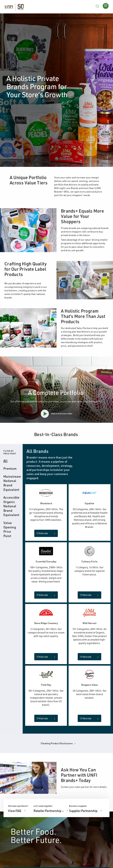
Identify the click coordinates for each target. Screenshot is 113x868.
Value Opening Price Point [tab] (10, 529)
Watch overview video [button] (57, 414)
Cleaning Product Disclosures (58, 743)
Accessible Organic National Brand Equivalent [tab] (12, 506)
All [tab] (5, 461)
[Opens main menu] (106, 6)
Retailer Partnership (51, 811)
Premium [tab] (10, 468)
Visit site (42, 533)
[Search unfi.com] (97, 6)
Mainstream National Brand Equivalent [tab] (12, 483)
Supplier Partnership (83, 811)
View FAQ (15, 811)
